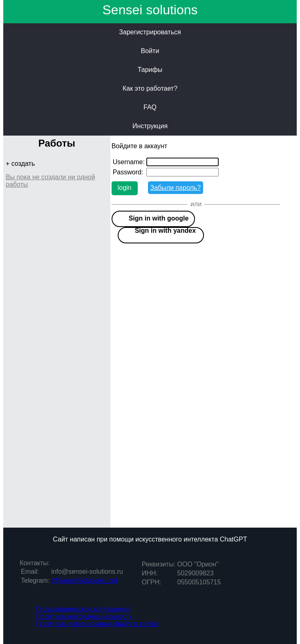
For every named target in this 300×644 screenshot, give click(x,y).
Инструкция (150, 126)
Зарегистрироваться (150, 32)
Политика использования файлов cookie (97, 624)
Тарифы (150, 70)
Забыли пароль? (176, 188)
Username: (129, 162)
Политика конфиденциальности (84, 616)
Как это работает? (150, 88)
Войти (150, 51)
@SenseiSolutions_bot (84, 580)
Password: (128, 172)
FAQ (150, 107)
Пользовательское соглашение (83, 609)
